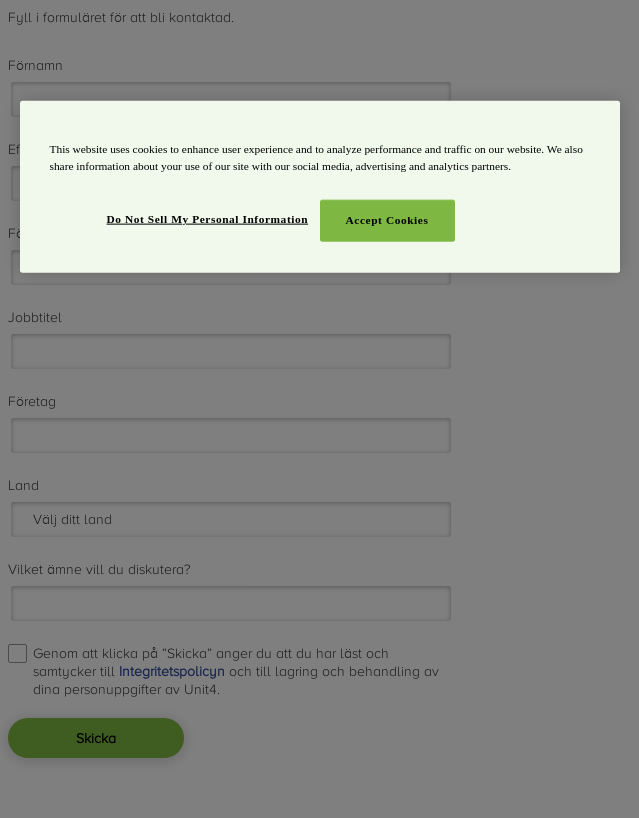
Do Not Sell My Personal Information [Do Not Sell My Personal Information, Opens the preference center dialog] (208, 218)
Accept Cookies (387, 219)
